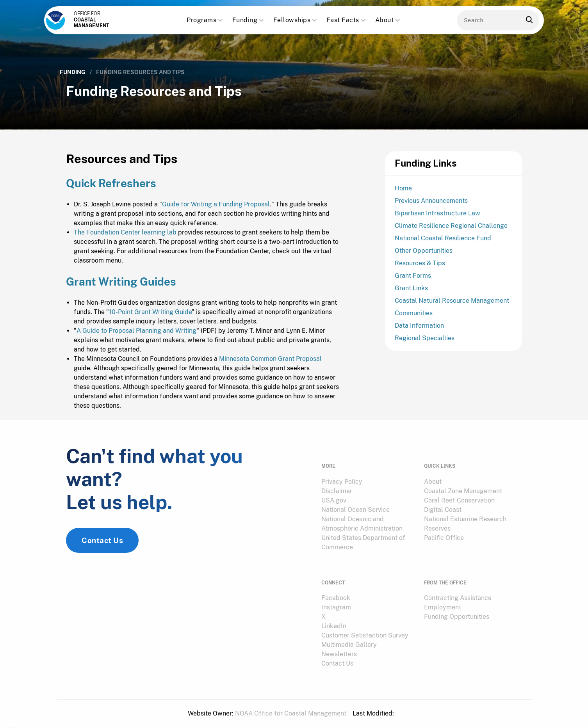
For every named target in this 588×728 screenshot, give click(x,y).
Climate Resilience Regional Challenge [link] (451, 228)
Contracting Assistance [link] (458, 592)
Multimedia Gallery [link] (349, 638)
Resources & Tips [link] (420, 266)
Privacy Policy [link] (342, 482)
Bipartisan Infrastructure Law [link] (437, 216)
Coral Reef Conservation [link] (459, 501)
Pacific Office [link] (444, 539)
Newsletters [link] (339, 648)
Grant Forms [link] (413, 278)
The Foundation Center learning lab (125, 240)
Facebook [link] (336, 592)
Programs (205, 20)
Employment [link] (443, 601)
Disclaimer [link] (337, 492)
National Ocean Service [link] (355, 510)
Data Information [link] (419, 328)
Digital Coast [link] (443, 510)
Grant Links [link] (411, 291)
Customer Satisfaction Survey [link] (365, 629)
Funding (249, 20)
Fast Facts (347, 20)
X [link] (323, 610)
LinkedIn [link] (334, 620)
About (388, 20)
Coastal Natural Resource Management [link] (452, 303)
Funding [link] (73, 72)
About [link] (433, 482)
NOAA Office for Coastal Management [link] (291, 707)
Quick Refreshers (112, 191)
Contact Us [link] (102, 553)
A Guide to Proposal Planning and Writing (136, 339)
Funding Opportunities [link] (457, 610)
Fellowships (296, 20)
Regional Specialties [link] (425, 341)
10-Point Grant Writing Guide (150, 320)
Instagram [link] (336, 601)
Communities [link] (414, 316)
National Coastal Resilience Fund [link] (443, 241)
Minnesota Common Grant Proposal (270, 367)
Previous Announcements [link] (431, 203)
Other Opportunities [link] (424, 253)
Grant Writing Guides (122, 290)
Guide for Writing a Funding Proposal (216, 212)
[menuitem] (368, 483)
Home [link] (403, 191)
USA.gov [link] (334, 501)
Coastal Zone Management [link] (463, 492)
